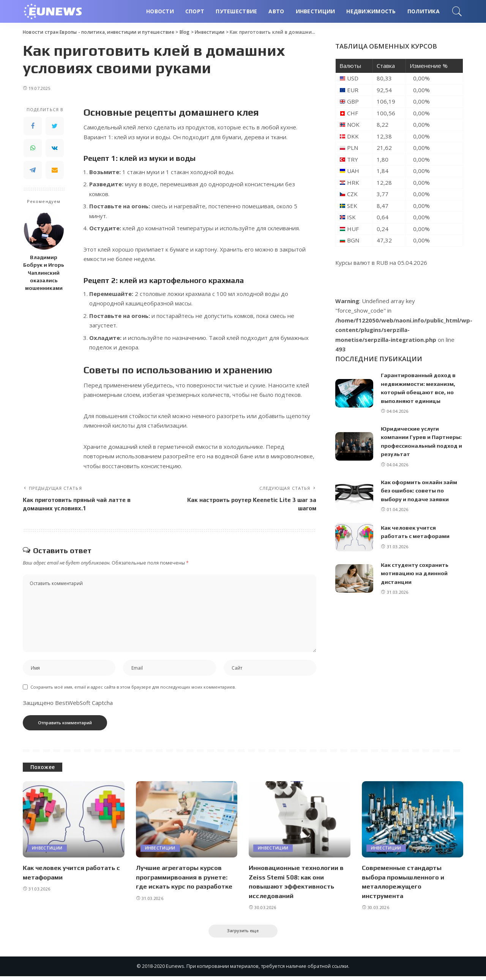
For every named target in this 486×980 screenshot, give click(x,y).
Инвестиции (47, 851)
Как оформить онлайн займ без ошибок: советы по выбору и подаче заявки (420, 491)
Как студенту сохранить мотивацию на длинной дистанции (416, 573)
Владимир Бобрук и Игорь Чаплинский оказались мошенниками (44, 273)
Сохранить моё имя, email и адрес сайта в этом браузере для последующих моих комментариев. (133, 690)
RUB (382, 263)
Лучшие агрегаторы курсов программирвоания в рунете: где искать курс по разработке (185, 880)
